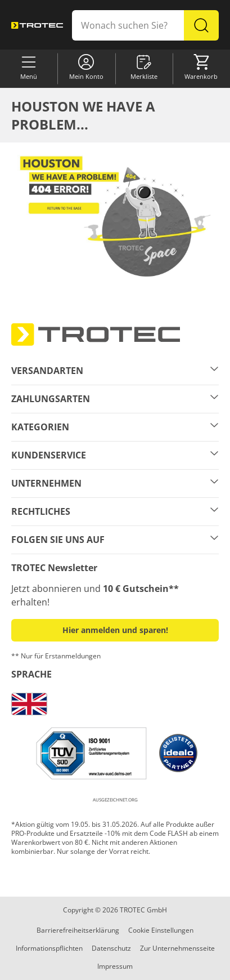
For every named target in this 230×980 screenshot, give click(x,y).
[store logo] (37, 25)
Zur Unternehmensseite (177, 948)
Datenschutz (111, 948)
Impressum (115, 966)
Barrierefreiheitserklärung (78, 930)
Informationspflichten (49, 948)
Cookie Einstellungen (161, 930)
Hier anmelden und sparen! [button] (115, 630)
